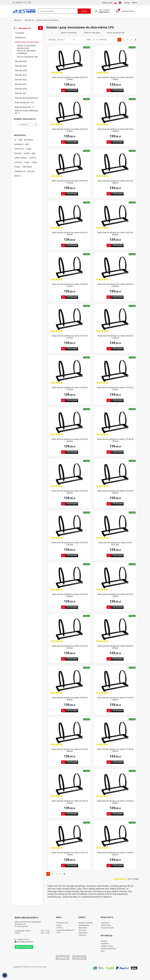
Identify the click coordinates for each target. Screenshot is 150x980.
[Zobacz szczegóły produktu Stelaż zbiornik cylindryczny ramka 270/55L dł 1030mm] (70, 533)
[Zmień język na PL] (115, 3)
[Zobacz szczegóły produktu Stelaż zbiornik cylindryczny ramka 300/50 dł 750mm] (115, 585)
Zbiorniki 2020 (21, 96)
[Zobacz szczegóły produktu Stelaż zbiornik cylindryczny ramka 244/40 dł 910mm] (70, 275)
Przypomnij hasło (107, 935)
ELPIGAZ (18, 160)
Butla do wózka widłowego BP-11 (27, 119)
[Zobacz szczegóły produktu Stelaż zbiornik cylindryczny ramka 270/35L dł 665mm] (70, 430)
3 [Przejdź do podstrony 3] (128, 47)
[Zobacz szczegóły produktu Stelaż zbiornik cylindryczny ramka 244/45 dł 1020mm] (115, 275)
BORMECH (19, 151)
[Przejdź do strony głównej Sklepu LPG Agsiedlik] (24, 11)
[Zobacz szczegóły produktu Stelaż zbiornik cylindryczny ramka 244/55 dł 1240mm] (115, 327)
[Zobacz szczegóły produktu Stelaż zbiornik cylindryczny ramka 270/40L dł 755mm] (115, 430)
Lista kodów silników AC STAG (65, 938)
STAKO (17, 174)
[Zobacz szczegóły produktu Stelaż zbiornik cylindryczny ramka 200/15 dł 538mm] (70, 68)
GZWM (27, 160)
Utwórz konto (106, 932)
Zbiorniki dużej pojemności (26, 105)
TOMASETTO (20, 178)
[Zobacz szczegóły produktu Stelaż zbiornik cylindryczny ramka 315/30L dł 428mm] (115, 688)
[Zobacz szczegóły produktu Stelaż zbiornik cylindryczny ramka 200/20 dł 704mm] (115, 68)
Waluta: (127, 3)
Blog (103, 958)
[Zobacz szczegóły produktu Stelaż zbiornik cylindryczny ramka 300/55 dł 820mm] (70, 637)
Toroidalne (19, 40)
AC (15, 147)
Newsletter (83, 935)
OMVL (27, 169)
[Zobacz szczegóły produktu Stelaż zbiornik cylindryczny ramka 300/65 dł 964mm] (70, 688)
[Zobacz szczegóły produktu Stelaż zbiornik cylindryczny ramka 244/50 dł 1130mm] (70, 327)
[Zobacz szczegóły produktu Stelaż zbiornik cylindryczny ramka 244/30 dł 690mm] (70, 223)
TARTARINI (27, 174)
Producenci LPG (62, 930)
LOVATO (32, 165)
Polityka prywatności (109, 956)
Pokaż (88, 47)
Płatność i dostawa (86, 930)
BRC (27, 151)
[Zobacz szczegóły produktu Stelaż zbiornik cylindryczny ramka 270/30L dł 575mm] (115, 378)
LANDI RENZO (20, 165)
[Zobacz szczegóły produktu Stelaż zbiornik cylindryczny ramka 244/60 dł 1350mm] (70, 378)
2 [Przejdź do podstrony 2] (123, 47)
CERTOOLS (19, 156)
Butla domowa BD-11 (24, 114)
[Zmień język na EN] (120, 3)
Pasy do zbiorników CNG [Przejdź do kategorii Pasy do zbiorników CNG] (116, 40)
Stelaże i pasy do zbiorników (27, 49)
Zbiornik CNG (20, 100)
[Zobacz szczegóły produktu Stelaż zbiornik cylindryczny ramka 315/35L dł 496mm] (70, 740)
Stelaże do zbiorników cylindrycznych (26, 54)
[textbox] (58, 11)
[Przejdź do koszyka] (118, 11)
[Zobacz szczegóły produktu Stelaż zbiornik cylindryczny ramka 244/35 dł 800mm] (115, 223)
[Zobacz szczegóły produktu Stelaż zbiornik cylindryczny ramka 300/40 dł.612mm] (115, 533)
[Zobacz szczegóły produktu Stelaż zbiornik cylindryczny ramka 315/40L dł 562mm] (115, 740)
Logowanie (105, 930)
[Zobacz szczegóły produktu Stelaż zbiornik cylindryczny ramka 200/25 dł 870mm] (70, 120)
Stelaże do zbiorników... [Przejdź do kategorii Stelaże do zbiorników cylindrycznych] (69, 40)
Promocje (82, 937)
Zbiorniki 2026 (21, 68)
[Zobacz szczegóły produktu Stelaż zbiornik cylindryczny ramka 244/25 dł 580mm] (115, 171)
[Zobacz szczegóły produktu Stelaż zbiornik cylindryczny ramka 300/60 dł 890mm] (115, 637)
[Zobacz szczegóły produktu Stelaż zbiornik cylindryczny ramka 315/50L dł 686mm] (115, 792)
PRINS (34, 169)
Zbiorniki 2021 (21, 91)
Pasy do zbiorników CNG (27, 64)
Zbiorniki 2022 (21, 87)
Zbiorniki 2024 (21, 78)
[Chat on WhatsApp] (24, 955)
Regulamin (105, 951)
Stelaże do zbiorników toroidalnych (26, 59)
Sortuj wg (52, 47)
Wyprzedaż (83, 940)
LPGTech (60, 935)
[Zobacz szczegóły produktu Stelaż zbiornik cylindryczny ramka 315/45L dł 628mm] (70, 792)
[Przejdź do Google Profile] (79, 965)
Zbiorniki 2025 (21, 73)
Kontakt (104, 948)
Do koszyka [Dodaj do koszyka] (72, 97)
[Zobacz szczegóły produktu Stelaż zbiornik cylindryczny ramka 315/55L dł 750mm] (70, 843)
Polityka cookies (107, 953)
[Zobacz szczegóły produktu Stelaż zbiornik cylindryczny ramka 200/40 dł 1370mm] (70, 171)
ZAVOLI (17, 183)
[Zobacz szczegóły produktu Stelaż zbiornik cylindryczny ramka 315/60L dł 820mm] (115, 843)
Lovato (59, 932)
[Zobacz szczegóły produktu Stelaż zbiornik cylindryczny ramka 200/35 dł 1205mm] (115, 120)
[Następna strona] (135, 47)
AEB (20, 147)
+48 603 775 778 (23, 947)
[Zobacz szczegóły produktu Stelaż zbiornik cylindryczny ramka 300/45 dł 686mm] (70, 585)
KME (33, 160)
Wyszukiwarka (84, 932)
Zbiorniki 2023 (21, 82)
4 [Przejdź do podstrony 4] (132, 47)
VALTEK (31, 178)
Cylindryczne (20, 45)
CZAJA (28, 156)
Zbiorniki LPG (25, 35)
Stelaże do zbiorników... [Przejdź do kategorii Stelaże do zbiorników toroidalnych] (92, 40)
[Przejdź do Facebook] (63, 965)
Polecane (82, 942)
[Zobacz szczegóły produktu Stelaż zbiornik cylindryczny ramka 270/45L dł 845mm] (70, 482)
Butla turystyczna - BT (24, 110)
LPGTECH (18, 169)
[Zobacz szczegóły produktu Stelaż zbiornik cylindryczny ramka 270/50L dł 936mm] (115, 482)
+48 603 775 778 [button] (22, 2)
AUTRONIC (29, 147)
